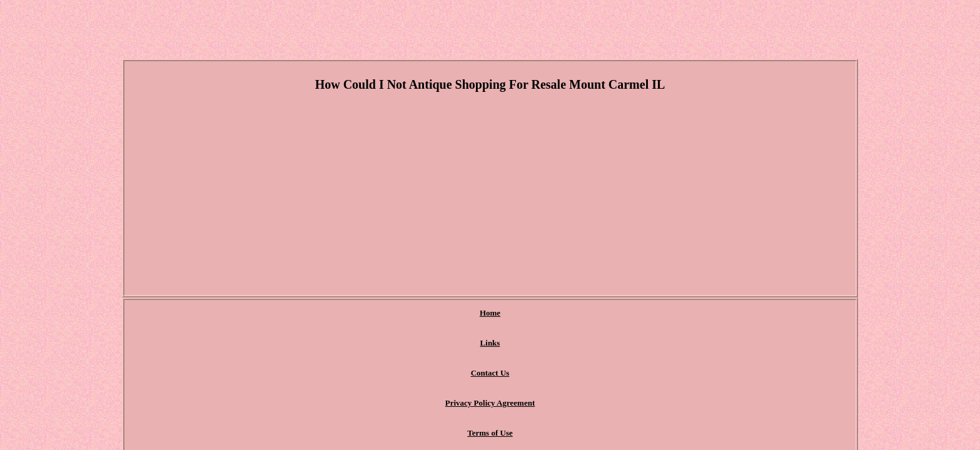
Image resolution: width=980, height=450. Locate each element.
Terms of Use (612, 313)
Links (385, 313)
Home (343, 313)
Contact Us (437, 313)
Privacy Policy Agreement (523, 313)
